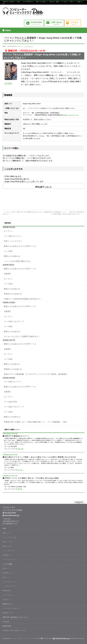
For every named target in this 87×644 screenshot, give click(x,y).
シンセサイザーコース (9, 586)
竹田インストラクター (13, 241)
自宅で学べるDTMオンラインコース (15, 617)
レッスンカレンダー (9, 551)
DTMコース (6, 568)
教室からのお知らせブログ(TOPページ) (20, 246)
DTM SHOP (7, 626)
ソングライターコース (9, 582)
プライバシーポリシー (9, 559)
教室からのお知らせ (12, 256)
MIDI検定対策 (7, 590)
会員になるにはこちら (70, 115)
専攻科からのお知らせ (13, 294)
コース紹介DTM (10, 402)
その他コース (7, 599)
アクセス (6, 622)
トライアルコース (8, 595)
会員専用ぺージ (7, 555)
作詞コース (6, 577)
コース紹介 (8, 251)
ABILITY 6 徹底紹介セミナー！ (17, 436)
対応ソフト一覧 (7, 542)
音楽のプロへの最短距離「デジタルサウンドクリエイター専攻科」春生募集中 (36, 374)
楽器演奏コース (7, 573)
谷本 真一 (21, 470)
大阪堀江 (7, 274)
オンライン (8, 231)
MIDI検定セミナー (8, 613)
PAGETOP (79, 502)
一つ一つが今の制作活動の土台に (17, 261)
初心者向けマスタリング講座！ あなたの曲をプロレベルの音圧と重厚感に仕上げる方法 (40, 457)
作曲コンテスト (7, 546)
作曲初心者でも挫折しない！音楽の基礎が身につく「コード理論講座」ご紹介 (36, 422)
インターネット (29, 46)
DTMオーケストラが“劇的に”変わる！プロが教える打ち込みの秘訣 (32, 478)
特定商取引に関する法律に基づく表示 (14, 630)
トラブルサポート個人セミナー (12, 608)
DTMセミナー (7, 604)
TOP (4, 528)
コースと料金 (7, 564)
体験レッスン (7, 533)
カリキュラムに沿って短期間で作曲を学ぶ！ (22, 336)
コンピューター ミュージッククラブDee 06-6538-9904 (40, 638)
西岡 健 (20, 489)
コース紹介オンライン (13, 236)
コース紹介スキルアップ (14, 321)
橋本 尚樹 (21, 449)
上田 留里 (8, 83)
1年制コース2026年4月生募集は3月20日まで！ (23, 299)
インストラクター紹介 (9, 537)
